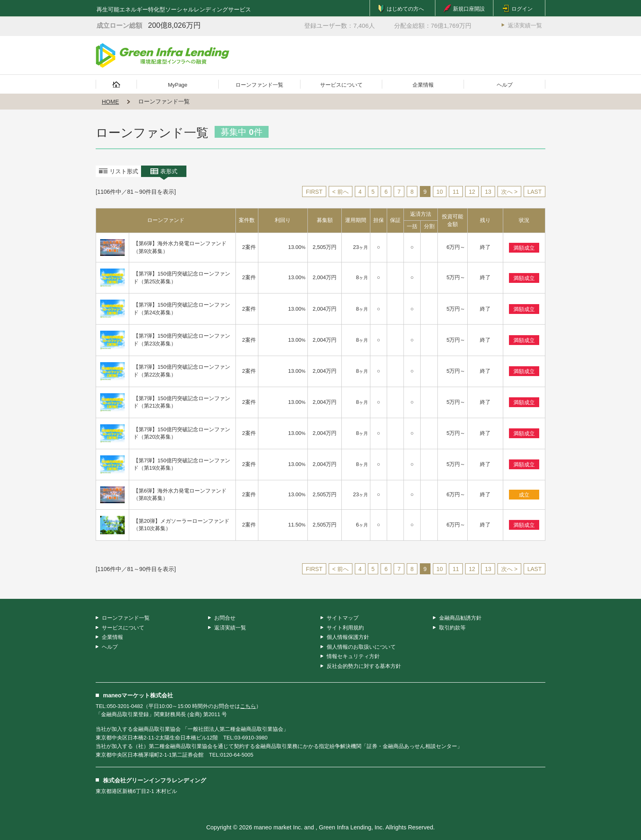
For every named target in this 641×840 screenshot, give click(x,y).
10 (440, 192)
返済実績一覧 (525, 25)
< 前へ (341, 192)
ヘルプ (505, 85)
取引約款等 (452, 628)
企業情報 (423, 85)
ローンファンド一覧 (259, 85)
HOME (110, 102)
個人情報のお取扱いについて (361, 647)
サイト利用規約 (345, 628)
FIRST (314, 192)
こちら (248, 706)
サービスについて (341, 85)
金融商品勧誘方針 (460, 618)
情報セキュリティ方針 (353, 656)
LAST (535, 192)
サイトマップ (343, 618)
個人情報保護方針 (348, 637)
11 (456, 192)
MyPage (178, 85)
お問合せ (225, 618)
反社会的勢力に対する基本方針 (364, 666)
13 (488, 192)
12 (472, 192)
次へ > (509, 192)
